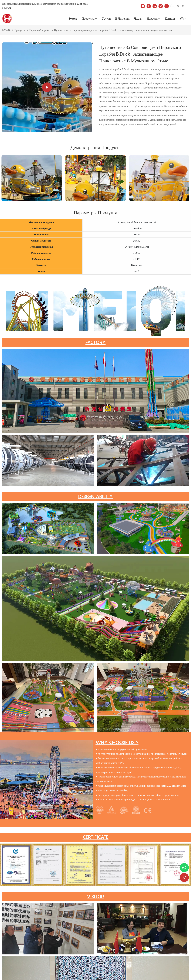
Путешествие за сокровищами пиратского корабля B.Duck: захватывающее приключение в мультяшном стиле (113, 30)
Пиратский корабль (40, 30)
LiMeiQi (6, 30)
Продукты (20, 30)
